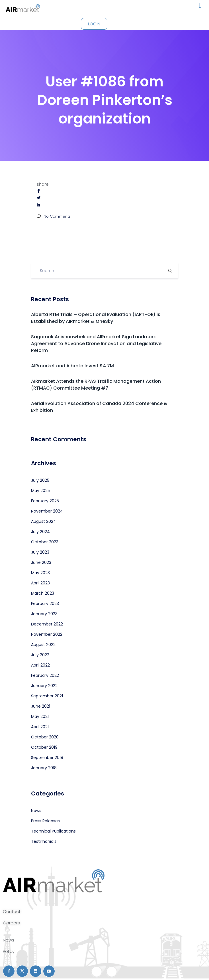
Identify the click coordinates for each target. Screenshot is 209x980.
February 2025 (45, 501)
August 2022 (43, 645)
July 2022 (40, 655)
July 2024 (40, 532)
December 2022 (47, 624)
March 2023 (43, 593)
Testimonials (44, 841)
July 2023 (40, 552)
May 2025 (40, 491)
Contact (12, 911)
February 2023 (45, 604)
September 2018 (47, 758)
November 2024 (47, 511)
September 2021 (47, 696)
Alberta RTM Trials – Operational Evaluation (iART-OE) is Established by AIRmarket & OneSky (96, 318)
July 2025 (40, 480)
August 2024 (44, 521)
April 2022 (40, 665)
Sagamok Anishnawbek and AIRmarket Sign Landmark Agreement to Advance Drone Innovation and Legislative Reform (96, 344)
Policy (9, 951)
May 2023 (40, 573)
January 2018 (44, 768)
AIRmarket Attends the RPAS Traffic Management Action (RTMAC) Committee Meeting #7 (96, 385)
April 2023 (40, 583)
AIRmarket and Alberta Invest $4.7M (72, 366)
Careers (11, 923)
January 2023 (44, 614)
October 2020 (45, 737)
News (36, 811)
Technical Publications (53, 831)
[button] (200, 5)
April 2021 (40, 727)
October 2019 (44, 747)
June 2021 (41, 706)
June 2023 (41, 562)
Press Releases (45, 821)
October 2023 (45, 542)
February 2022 (45, 675)
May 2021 (40, 716)
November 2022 (47, 634)
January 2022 (44, 686)
